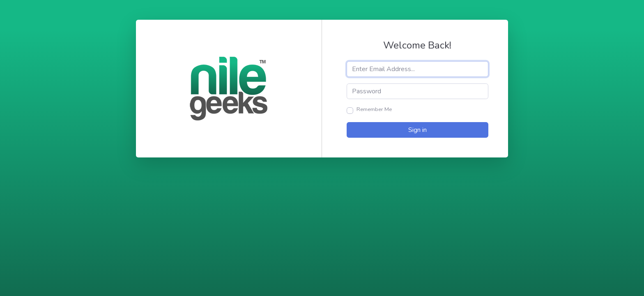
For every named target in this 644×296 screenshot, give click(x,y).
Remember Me (374, 109)
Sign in (417, 130)
